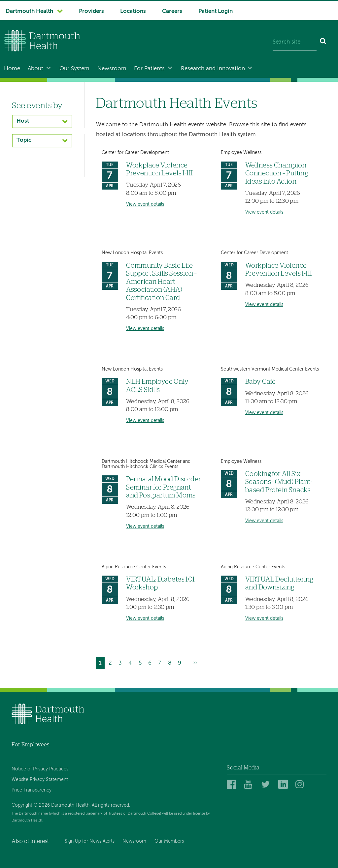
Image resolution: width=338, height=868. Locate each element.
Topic (24, 140)
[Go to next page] (195, 663)
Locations (133, 11)
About (35, 69)
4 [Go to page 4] (131, 662)
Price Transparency (32, 790)
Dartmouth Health (29, 11)
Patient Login (216, 11)
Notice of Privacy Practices (40, 769)
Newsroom (112, 69)
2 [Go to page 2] (112, 662)
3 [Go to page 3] (121, 662)
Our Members (169, 841)
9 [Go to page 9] (181, 662)
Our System (74, 69)
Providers (91, 11)
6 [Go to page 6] (151, 662)
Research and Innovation (213, 69)
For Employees (30, 745)
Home (12, 69)
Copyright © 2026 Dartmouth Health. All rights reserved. (71, 805)
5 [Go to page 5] (141, 662)
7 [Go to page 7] (161, 662)
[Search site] (295, 42)
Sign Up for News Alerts (90, 841)
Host (23, 121)
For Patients (149, 69)
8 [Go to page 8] (171, 662)
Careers (172, 11)
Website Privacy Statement (40, 780)
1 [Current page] (101, 664)
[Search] (323, 42)
